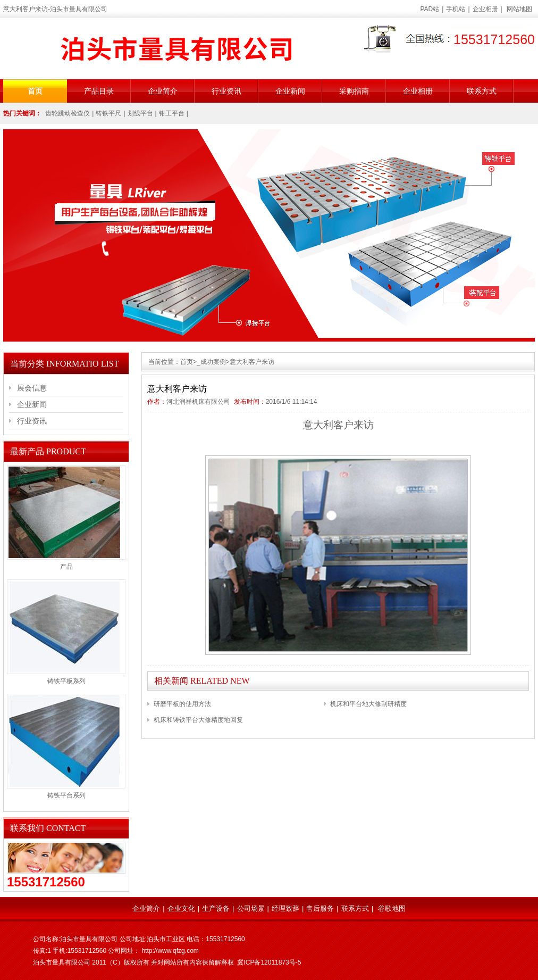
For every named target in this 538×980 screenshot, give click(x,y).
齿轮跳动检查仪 (68, 113)
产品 (66, 567)
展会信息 (32, 388)
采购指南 (354, 91)
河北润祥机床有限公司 (198, 402)
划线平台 (140, 113)
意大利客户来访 (252, 362)
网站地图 (519, 9)
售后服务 (320, 908)
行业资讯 (226, 91)
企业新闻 (290, 91)
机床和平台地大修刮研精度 (368, 704)
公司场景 (251, 908)
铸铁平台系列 (66, 795)
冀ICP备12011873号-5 (269, 962)
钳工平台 (172, 113)
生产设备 (216, 908)
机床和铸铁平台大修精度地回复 (198, 720)
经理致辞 (285, 908)
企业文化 (181, 908)
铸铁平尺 (108, 113)
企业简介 (163, 91)
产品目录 (99, 91)
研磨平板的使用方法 (182, 704)
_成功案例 (211, 362)
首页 (35, 91)
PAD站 (430, 9)
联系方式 (482, 91)
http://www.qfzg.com (170, 951)
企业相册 (485, 9)
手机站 (456, 9)
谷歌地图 (392, 908)
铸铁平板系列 (66, 681)
